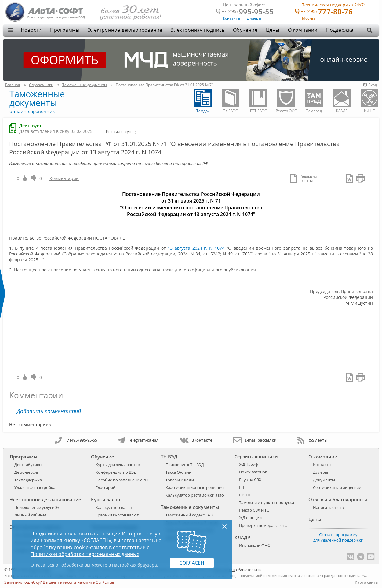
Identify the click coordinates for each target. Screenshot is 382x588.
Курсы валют (106, 499)
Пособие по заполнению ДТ (122, 480)
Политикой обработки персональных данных (85, 554)
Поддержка (340, 30)
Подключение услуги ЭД (37, 507)
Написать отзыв (328, 507)
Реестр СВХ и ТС (254, 510)
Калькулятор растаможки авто (195, 495)
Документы (324, 480)
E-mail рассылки (255, 440)
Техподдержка (28, 480)
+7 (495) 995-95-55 (76, 440)
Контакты (231, 18)
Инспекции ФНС (255, 545)
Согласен (192, 563)
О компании (303, 30)
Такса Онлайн (178, 472)
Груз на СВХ (250, 480)
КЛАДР (242, 537)
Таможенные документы (37, 98)
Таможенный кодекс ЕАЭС (190, 515)
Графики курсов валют (117, 515)
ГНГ (243, 487)
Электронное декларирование (125, 30)
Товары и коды (180, 480)
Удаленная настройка (35, 487)
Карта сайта (366, 582)
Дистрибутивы (28, 465)
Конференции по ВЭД (116, 472)
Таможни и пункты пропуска (267, 502)
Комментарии (64, 178)
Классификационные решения (195, 487)
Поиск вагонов (253, 472)
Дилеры (254, 18)
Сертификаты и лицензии (337, 487)
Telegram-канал (138, 440)
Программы (65, 30)
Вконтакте (196, 440)
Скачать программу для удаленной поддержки (338, 537)
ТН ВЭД (169, 457)
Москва (309, 18)
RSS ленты (313, 440)
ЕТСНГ (245, 495)
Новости (31, 30)
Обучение (245, 30)
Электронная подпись (198, 30)
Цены (273, 30)
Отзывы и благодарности (338, 499)
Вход (370, 85)
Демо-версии (27, 472)
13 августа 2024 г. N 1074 (196, 248)
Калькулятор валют (114, 507)
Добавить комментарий (49, 411)
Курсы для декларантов (118, 465)
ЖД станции (250, 518)
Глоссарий (106, 487)
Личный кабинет (30, 515)
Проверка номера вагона (263, 525)
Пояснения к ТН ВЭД (185, 465)
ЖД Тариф (249, 464)
